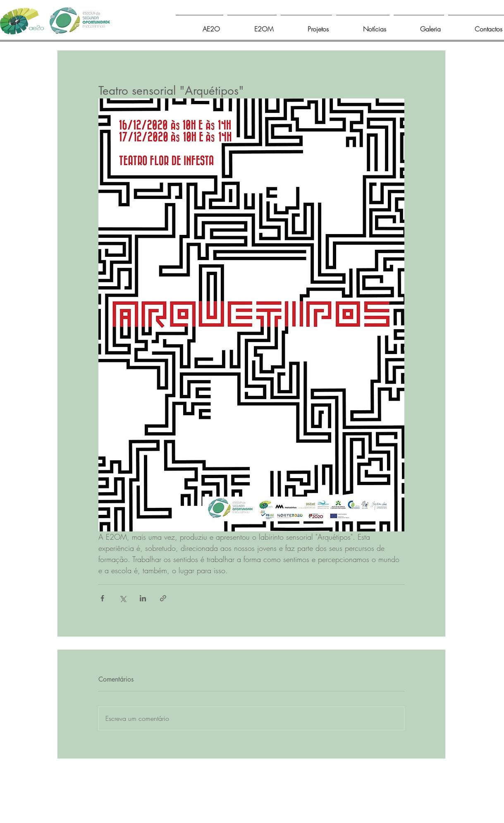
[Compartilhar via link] (163, 598)
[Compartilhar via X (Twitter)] (123, 598)
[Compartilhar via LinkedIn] (143, 598)
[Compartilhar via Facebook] (102, 598)
